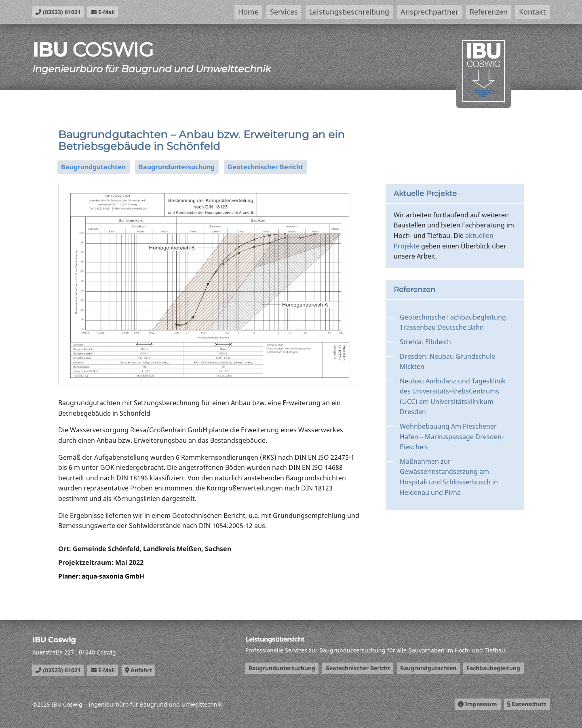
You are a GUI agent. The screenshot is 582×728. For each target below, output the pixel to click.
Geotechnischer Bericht (265, 167)
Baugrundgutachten (93, 167)
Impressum (478, 704)
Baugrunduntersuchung (177, 167)
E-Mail (103, 12)
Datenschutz (527, 704)
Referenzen (489, 12)
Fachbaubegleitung (494, 668)
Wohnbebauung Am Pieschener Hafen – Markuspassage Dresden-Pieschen (452, 437)
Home (248, 12)
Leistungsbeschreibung (349, 12)
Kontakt (532, 12)
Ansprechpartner (429, 12)
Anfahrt (139, 670)
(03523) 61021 (58, 12)
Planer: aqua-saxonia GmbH (103, 576)
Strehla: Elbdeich (425, 342)
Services (284, 12)
